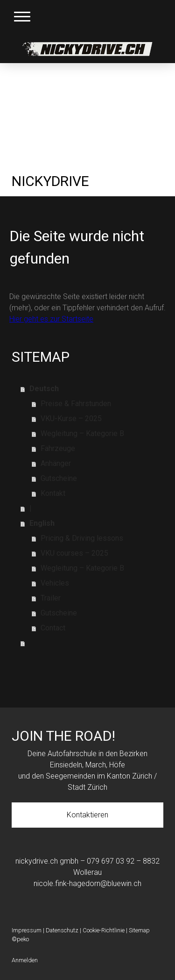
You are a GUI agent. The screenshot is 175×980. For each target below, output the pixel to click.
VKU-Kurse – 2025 (71, 418)
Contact (53, 628)
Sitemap (139, 930)
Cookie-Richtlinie (104, 930)
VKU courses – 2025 (74, 553)
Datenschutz (62, 930)
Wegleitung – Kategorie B (82, 433)
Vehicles (55, 583)
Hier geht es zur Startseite (51, 319)
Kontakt (53, 493)
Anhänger (56, 463)
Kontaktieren (87, 815)
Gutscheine (59, 478)
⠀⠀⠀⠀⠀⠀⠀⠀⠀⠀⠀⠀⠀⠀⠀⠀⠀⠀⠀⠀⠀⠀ (91, 643)
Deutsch (44, 389)
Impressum (27, 930)
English (42, 523)
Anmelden (25, 960)
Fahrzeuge (58, 448)
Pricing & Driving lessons (82, 538)
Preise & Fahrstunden (76, 404)
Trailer (51, 598)
